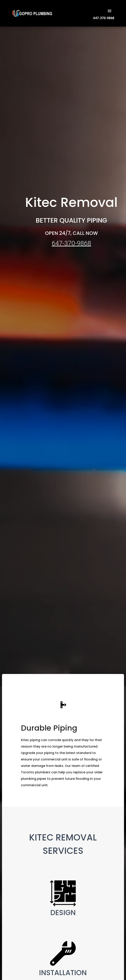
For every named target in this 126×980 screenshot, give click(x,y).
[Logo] (32, 16)
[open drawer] (110, 11)
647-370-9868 (71, 243)
